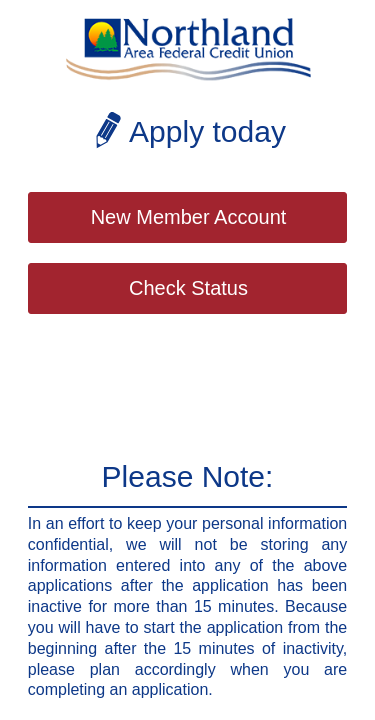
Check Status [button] (188, 288)
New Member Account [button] (189, 217)
